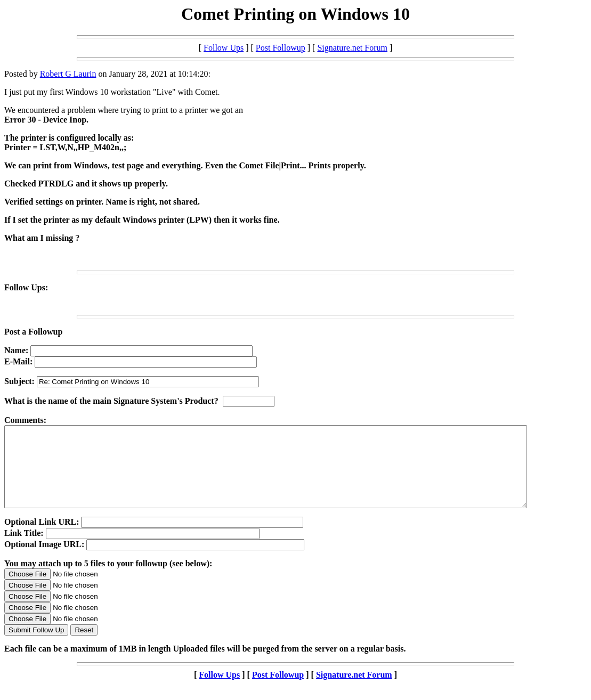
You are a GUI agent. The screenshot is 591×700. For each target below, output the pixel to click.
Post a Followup (33, 332)
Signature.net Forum (352, 48)
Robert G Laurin (68, 74)
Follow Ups (224, 48)
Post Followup (281, 48)
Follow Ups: (26, 287)
